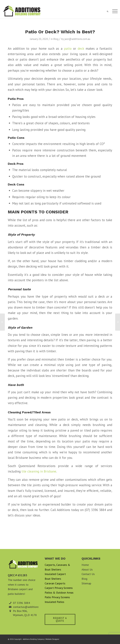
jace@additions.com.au (77, 39)
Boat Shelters (53, 579)
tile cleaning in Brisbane (39, 471)
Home (85, 565)
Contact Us (88, 574)
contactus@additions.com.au (30, 607)
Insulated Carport (55, 574)
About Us (87, 569)
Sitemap (86, 583)
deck (81, 49)
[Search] (106, 12)
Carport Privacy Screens (59, 588)
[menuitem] (106, 12)
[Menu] (113, 12)
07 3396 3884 (21, 603)
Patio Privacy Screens (57, 597)
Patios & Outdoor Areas (59, 593)
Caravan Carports (55, 583)
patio (68, 49)
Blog (56, 39)
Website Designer (52, 639)
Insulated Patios (54, 602)
